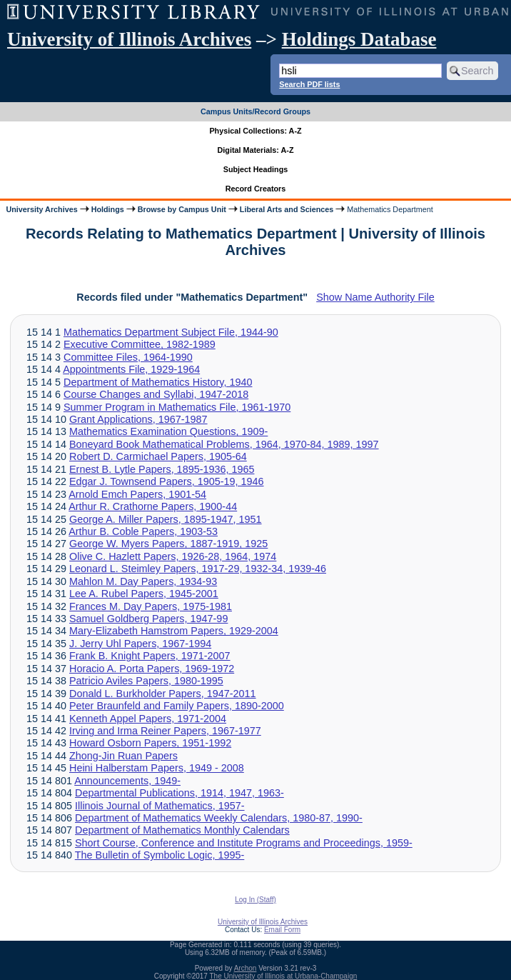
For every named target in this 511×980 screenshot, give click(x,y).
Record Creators (256, 189)
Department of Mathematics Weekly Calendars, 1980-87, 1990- (219, 818)
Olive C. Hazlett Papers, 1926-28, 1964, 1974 (173, 556)
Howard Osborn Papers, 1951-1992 (150, 743)
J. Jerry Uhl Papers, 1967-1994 (140, 644)
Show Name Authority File (375, 297)
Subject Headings (256, 169)
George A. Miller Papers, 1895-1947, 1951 (166, 519)
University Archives (41, 209)
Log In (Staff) (255, 900)
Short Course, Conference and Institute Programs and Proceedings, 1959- (244, 843)
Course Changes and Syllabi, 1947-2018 (156, 394)
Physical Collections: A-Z (255, 131)
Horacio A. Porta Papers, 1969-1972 (152, 669)
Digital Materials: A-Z (256, 150)
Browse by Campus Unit (182, 209)
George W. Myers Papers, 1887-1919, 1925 (168, 544)
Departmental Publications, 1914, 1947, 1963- (179, 793)
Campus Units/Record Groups (255, 111)
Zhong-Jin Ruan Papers (123, 756)
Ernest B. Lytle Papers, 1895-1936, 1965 (162, 469)
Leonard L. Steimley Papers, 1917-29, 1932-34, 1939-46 (198, 569)
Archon (246, 968)
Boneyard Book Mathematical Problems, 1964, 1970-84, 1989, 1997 (224, 444)
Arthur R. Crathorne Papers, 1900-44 (153, 506)
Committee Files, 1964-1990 (128, 357)
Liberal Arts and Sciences (287, 209)
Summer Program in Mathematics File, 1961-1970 (177, 407)
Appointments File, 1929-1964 (131, 369)
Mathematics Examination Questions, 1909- (168, 431)
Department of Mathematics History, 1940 (158, 382)
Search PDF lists (309, 84)
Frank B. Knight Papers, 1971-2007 (150, 656)
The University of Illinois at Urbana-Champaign (284, 976)
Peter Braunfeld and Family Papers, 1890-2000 (177, 706)
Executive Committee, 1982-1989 (140, 344)
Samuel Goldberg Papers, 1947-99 (148, 619)
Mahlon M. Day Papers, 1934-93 (143, 581)
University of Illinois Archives (129, 39)
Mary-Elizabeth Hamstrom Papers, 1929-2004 (174, 631)
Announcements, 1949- (127, 781)
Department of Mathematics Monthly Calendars (182, 830)
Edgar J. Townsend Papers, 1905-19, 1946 (167, 481)
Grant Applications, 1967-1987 (138, 419)
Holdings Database (359, 39)
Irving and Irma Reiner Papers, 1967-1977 (165, 731)
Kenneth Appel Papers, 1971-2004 (148, 719)
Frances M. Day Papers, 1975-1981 (151, 606)
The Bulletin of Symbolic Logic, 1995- (160, 855)
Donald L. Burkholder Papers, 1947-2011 (163, 694)
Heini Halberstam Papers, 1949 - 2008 (157, 768)
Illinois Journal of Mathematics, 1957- (160, 806)
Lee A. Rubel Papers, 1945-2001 (144, 594)
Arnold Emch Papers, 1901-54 (137, 494)
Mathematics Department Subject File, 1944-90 (171, 332)
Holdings (108, 209)
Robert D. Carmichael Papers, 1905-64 (158, 456)
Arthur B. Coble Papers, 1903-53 (143, 531)
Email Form (282, 930)
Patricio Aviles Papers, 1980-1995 (146, 681)
